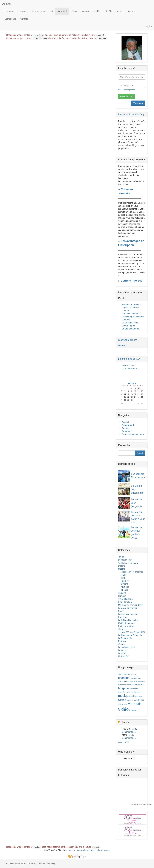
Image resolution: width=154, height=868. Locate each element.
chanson (124, 678)
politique (134, 696)
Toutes (121, 557)
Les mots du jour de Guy (131, 114)
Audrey (120, 11)
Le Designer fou (126, 638)
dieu (137, 682)
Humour (122, 596)
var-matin (135, 704)
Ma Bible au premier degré (131, 605)
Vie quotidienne (125, 599)
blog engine (90, 850)
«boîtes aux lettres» (129, 674)
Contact (24, 19)
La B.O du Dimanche (128, 620)
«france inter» (137, 685)
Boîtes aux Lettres (130, 329)
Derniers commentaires (133, 434)
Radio (124, 575)
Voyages (122, 629)
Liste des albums (130, 369)
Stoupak (85, 11)
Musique (125, 587)
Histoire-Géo (124, 656)
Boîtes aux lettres (126, 626)
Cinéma (125, 584)
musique (124, 696)
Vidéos (121, 644)
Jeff (51, 11)
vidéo (123, 709)
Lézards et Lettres (127, 647)
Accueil (7, 4)
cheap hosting (104, 850)
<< (122, 403)
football (127, 685)
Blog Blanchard (125, 602)
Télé (123, 578)
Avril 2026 (132, 383)
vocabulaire (133, 710)
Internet (125, 581)
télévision (122, 704)
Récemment (128, 425)
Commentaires (129, 732)
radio (140, 696)
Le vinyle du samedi (128, 608)
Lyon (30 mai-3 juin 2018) (133, 632)
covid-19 (132, 682)
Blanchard (62, 11)
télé (143, 700)
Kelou (74, 11)
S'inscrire (147, 26)
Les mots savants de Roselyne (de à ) (133, 317)
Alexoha (131, 11)
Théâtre (125, 590)
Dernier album (129, 365)
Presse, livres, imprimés (132, 572)
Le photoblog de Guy (129, 359)
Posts (133, 729)
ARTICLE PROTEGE (128, 563)
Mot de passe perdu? (126, 90)
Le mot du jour (125, 560)
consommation (135, 678)
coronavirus (123, 681)
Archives (126, 428)
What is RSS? (124, 742)
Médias (122, 569)
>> (142, 403)
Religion (122, 641)
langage (124, 688)
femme (142, 682)
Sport (121, 611)
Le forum (23, 11)
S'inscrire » (138, 103)
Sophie (97, 11)
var (127, 704)
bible (120, 674)
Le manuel (9, 11)
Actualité (122, 593)
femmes (121, 685)
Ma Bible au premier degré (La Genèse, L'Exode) (131, 308)
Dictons (122, 566)
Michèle (108, 11)
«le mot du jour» (134, 692)
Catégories (127, 431)
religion (122, 700)
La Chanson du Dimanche (130, 635)
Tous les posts (38, 11)
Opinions (122, 653)
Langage (122, 650)
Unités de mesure (126, 623)
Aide (80, 850)
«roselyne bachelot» (134, 700)
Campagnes (10, 19)
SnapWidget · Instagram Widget (142, 805)
